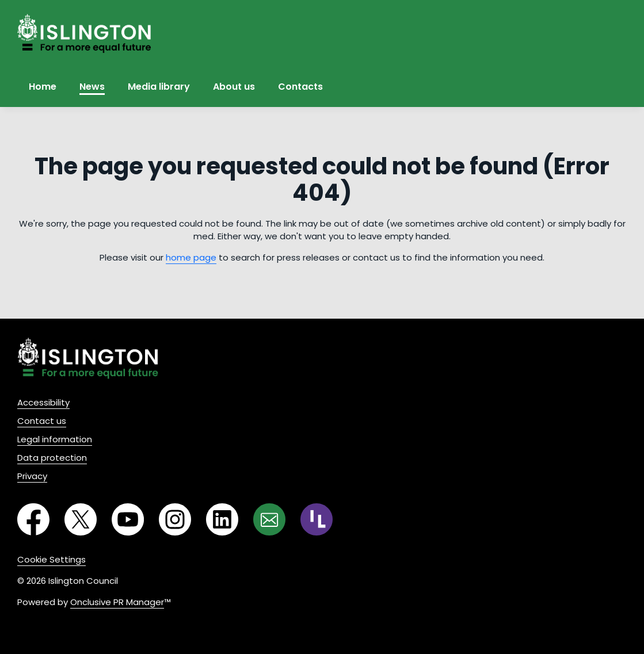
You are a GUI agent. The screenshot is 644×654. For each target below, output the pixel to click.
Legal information (55, 439)
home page (191, 257)
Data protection (52, 458)
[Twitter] (71, 521)
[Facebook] (24, 521)
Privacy (32, 476)
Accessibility (43, 402)
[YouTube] (118, 521)
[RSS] (307, 521)
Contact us (42, 421)
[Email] (260, 521)
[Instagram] (165, 521)
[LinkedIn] (212, 521)
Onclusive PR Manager (117, 602)
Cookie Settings (52, 559)
